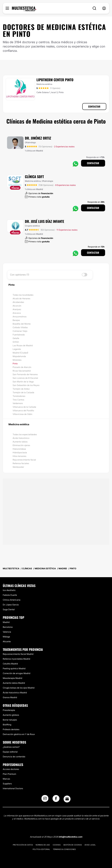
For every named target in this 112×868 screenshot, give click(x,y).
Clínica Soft (34, 177)
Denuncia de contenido (14, 757)
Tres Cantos (18, 400)
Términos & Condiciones (64, 849)
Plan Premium (9, 774)
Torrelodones (19, 396)
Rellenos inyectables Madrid (16, 659)
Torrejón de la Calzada (23, 392)
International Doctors (13, 788)
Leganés (17, 349)
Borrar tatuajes (10, 720)
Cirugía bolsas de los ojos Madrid (19, 688)
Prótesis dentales (11, 729)
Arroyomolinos (20, 317)
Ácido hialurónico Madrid (15, 693)
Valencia (7, 632)
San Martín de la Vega (23, 382)
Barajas (16, 320)
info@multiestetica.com (70, 837)
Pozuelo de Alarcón (22, 367)
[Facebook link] (56, 800)
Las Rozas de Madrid (23, 345)
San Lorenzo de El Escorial (25, 378)
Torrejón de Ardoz (21, 389)
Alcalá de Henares (21, 298)
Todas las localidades (23, 295)
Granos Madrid (10, 697)
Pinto (15, 364)
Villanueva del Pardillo (23, 411)
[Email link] (67, 799)
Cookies (57, 845)
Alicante (7, 641)
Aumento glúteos (11, 715)
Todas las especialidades (25, 434)
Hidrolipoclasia (20, 452)
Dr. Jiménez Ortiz (38, 138)
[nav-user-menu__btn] (104, 8)
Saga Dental (9, 609)
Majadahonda (19, 356)
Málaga (6, 637)
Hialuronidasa (19, 449)
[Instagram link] (45, 800)
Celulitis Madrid (10, 664)
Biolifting (7, 725)
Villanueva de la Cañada (24, 407)
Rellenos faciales (21, 463)
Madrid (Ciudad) (20, 353)
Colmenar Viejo (20, 331)
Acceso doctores (11, 769)
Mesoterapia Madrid (12, 678)
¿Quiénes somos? (11, 747)
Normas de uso (43, 845)
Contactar (94, 106)
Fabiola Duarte (10, 595)
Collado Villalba (20, 327)
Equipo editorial (10, 752)
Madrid (6, 622)
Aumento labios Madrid (14, 683)
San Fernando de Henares (25, 374)
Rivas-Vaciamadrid (22, 371)
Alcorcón (17, 306)
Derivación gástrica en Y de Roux (19, 734)
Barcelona (8, 627)
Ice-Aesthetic (9, 590)
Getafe (16, 338)
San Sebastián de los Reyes (26, 385)
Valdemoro (18, 403)
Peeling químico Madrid (14, 668)
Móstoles (17, 360)
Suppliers (7, 784)
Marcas (6, 779)
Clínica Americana (12, 600)
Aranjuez (17, 309)
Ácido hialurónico (21, 438)
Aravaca (17, 313)
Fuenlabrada (19, 335)
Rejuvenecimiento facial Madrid (18, 654)
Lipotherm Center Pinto (55, 80)
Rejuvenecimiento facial (24, 460)
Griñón (16, 342)
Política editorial (41, 849)
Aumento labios (20, 442)
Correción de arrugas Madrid (17, 673)
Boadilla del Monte (22, 324)
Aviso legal (90, 845)
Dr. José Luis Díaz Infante (45, 221)
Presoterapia (9, 710)
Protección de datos (23, 845)
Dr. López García (11, 605)
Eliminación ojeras (21, 445)
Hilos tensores (19, 456)
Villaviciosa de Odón (22, 414)
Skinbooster (18, 467)
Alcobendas (18, 302)
